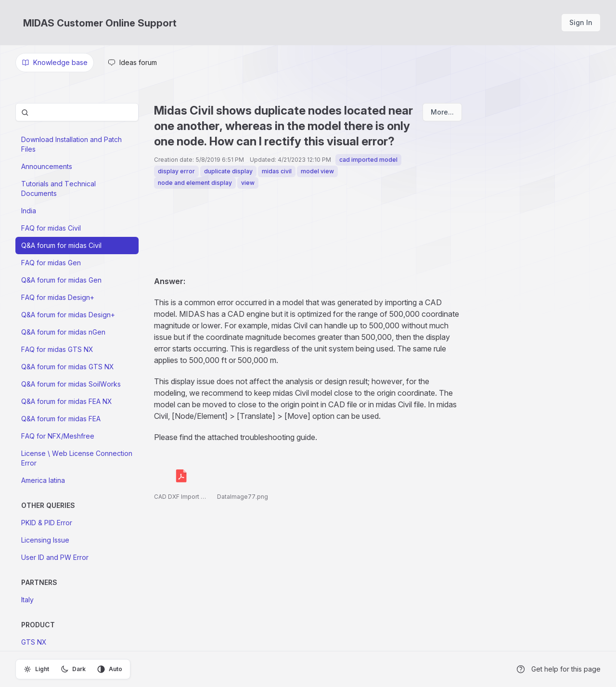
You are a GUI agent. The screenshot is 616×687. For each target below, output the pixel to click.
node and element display (195, 183)
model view (317, 171)
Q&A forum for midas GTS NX (68, 367)
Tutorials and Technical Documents (58, 188)
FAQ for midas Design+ (58, 297)
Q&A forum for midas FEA (61, 419)
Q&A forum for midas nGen (63, 332)
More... (442, 112)
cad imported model (368, 160)
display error (176, 171)
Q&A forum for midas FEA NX (67, 401)
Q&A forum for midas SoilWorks (71, 384)
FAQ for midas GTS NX (57, 349)
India (29, 211)
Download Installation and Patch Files (71, 144)
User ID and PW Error (55, 557)
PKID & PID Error (47, 523)
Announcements (47, 166)
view (248, 183)
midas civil (277, 171)
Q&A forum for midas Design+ (68, 315)
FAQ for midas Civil (51, 228)
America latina (43, 480)
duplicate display (228, 171)
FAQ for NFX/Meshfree (58, 436)
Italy (27, 600)
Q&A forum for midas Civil (61, 245)
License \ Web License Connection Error (77, 458)
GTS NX (34, 642)
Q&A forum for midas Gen (61, 280)
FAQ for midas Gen (51, 263)
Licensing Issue (45, 540)
